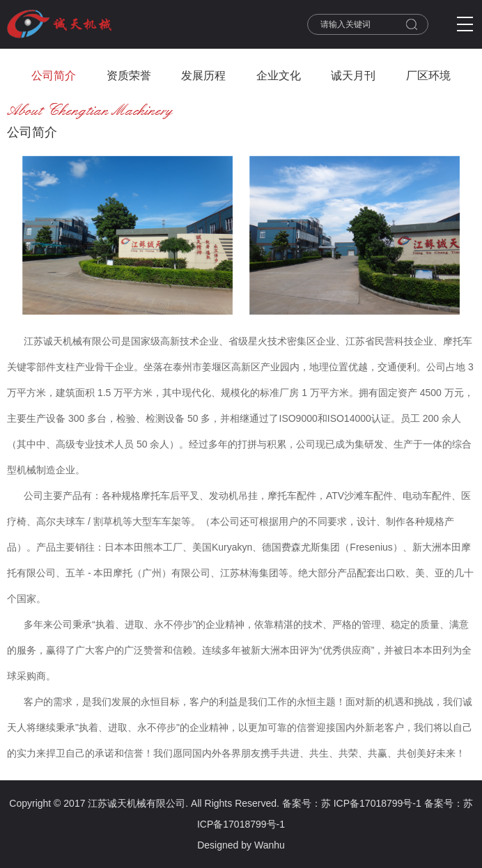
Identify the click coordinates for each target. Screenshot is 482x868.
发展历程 (203, 76)
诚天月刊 (353, 76)
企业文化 (279, 76)
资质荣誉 (129, 76)
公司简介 (54, 76)
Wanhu (270, 845)
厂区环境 (428, 76)
